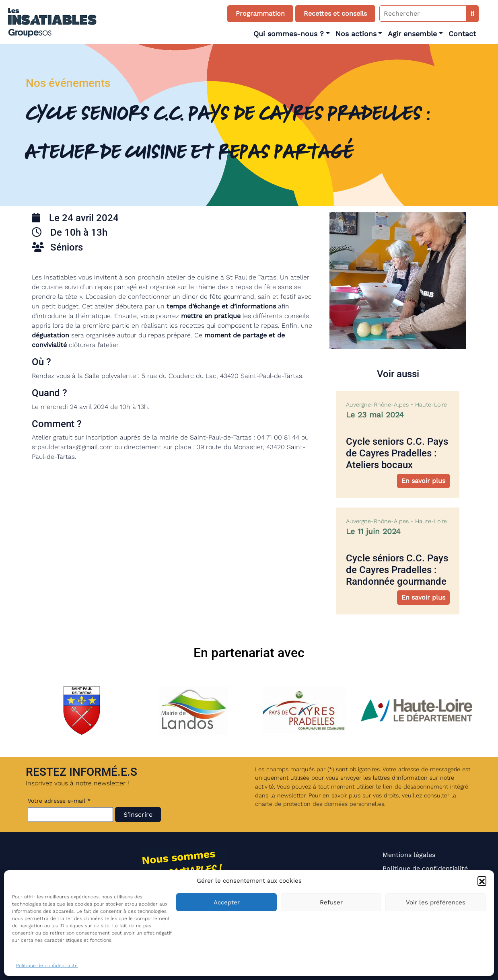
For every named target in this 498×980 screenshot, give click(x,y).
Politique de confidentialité (47, 966)
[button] (482, 881)
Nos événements (68, 83)
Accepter (227, 902)
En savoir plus (423, 481)
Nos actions (356, 34)
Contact (462, 34)
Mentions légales (409, 855)
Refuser (331, 902)
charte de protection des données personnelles (320, 804)
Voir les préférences (436, 902)
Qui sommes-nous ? (289, 34)
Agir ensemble (412, 34)
